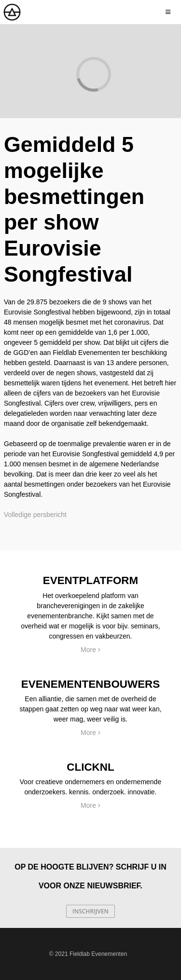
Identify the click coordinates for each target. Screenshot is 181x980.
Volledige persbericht (35, 515)
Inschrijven (90, 911)
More (90, 650)
